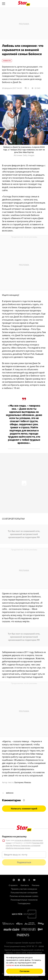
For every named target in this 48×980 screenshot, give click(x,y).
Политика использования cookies (24, 896)
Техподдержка (24, 903)
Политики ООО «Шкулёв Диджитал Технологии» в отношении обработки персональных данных (24, 846)
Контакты (25, 885)
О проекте (13, 885)
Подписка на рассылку (14, 837)
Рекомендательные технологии (24, 900)
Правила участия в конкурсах (24, 889)
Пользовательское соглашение (24, 893)
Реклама (36, 885)
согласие (10, 965)
